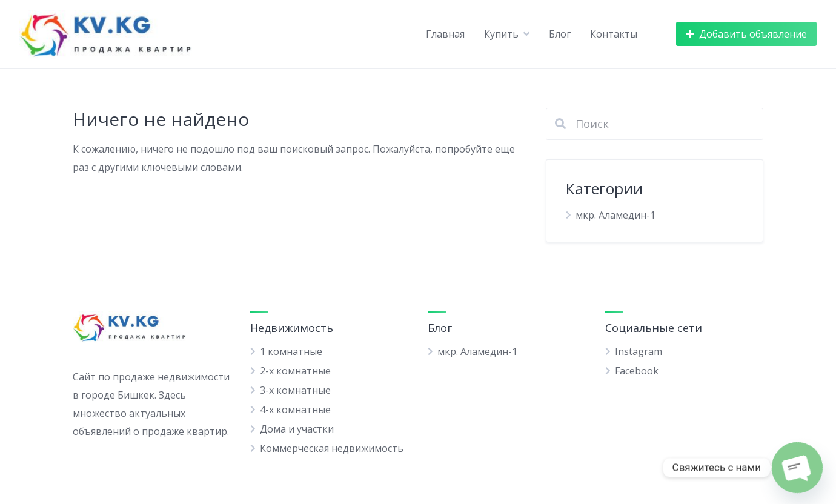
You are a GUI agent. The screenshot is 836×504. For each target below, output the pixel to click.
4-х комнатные (295, 409)
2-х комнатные (295, 371)
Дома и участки (297, 429)
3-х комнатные (295, 390)
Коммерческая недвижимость (332, 448)
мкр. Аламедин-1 (615, 215)
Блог (560, 34)
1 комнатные (291, 351)
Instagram (639, 351)
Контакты (614, 34)
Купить (501, 34)
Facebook (637, 371)
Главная (445, 34)
